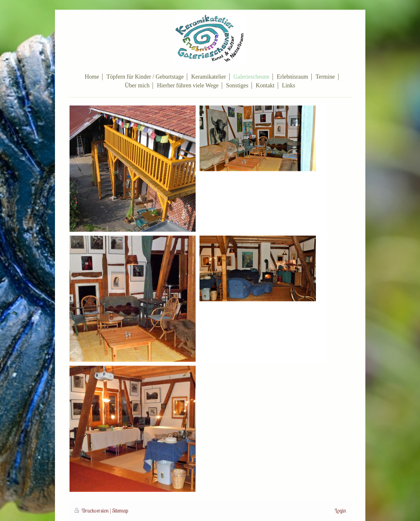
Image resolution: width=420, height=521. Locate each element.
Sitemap (120, 511)
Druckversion (92, 511)
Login (340, 511)
